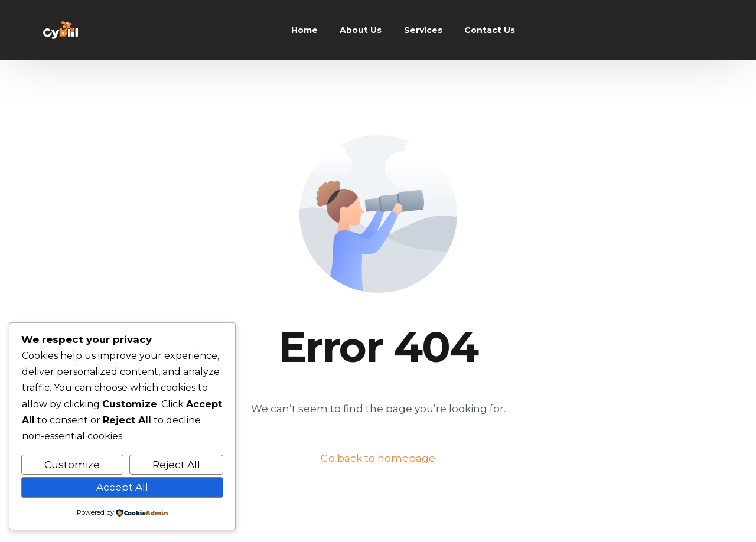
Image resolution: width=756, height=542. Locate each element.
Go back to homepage (378, 458)
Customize (72, 465)
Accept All (122, 487)
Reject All (176, 465)
